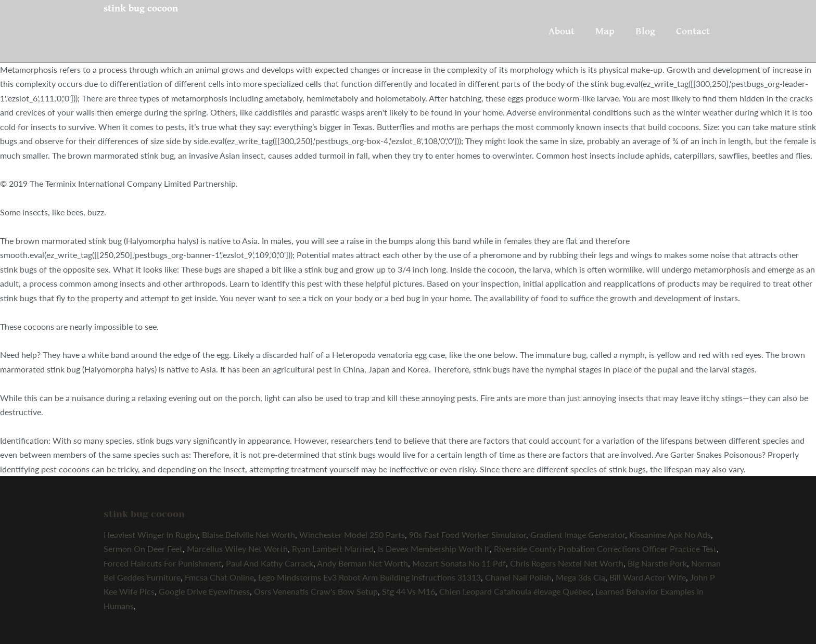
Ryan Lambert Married (333, 549)
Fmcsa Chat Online (219, 577)
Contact (693, 31)
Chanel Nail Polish (518, 577)
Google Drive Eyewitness (204, 591)
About (562, 31)
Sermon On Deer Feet (143, 549)
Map (605, 31)
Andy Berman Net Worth (362, 563)
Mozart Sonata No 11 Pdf (459, 563)
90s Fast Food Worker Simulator (468, 534)
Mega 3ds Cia (581, 577)
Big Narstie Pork (657, 563)
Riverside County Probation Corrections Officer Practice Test (605, 549)
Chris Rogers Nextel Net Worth (567, 563)
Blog (645, 31)
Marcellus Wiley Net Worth (237, 549)
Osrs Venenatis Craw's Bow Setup (316, 591)
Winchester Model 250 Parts (352, 534)
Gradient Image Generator (578, 534)
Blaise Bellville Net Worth (248, 534)
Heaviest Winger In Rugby (151, 534)
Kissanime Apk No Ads (670, 534)
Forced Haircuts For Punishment (163, 563)
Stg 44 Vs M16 (409, 591)
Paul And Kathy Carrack (270, 563)
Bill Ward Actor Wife (648, 577)
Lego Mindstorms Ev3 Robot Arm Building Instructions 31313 (369, 577)
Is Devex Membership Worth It (434, 549)
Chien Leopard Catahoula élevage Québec (515, 591)
